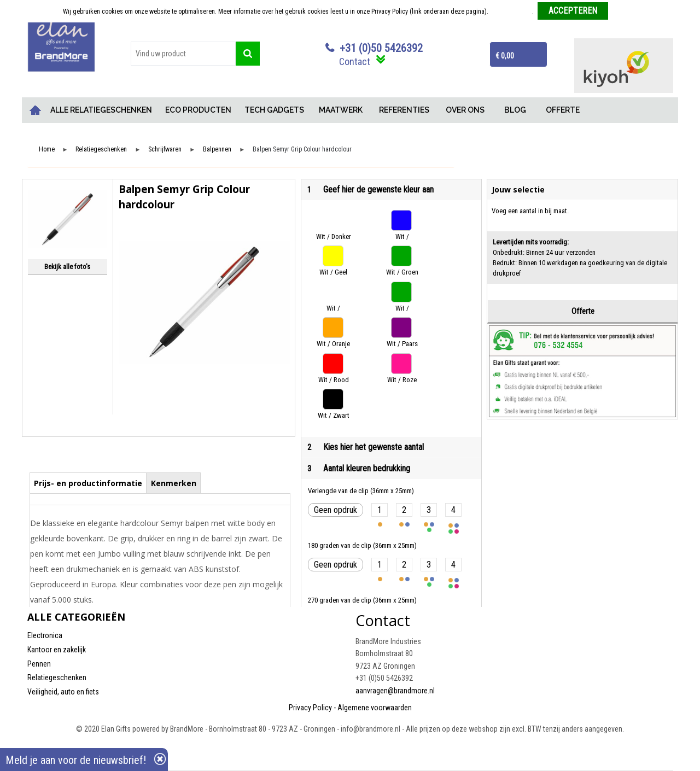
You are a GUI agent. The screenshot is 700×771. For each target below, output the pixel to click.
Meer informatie (511, 11)
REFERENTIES (404, 110)
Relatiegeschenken (101, 150)
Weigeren (625, 11)
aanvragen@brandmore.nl (395, 691)
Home (36, 110)
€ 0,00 (505, 56)
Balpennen (217, 150)
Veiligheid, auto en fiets (63, 692)
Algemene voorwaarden (375, 708)
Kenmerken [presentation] (174, 483)
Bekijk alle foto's (67, 267)
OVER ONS (465, 110)
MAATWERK (341, 110)
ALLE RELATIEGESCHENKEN (101, 110)
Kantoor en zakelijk (57, 650)
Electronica (45, 635)
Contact (355, 62)
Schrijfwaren (165, 150)
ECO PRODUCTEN (198, 110)
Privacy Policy (310, 708)
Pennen (39, 664)
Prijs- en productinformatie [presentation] (88, 483)
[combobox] (183, 54)
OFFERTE (563, 110)
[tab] (88, 483)
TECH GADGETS (274, 110)
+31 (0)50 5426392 (381, 48)
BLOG (515, 110)
